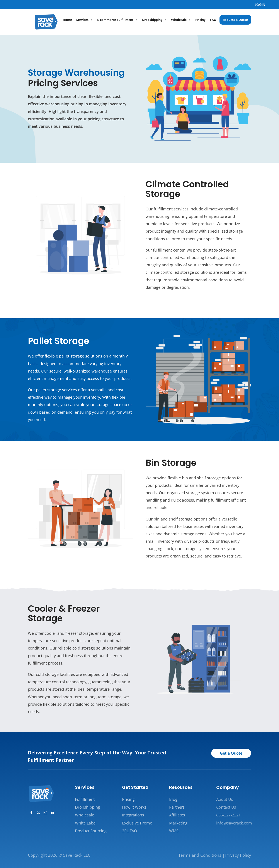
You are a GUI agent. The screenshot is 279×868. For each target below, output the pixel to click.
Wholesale (181, 20)
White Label (86, 823)
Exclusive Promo (137, 823)
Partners (177, 807)
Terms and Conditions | (201, 855)
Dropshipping (154, 20)
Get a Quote (231, 753)
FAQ (213, 20)
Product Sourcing (91, 831)
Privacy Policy (238, 855)
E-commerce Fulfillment (117, 20)
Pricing (200, 20)
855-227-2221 (228, 815)
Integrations (133, 815)
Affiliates (177, 815)
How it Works (134, 807)
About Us (225, 799)
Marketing (178, 823)
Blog (173, 799)
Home (67, 20)
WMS (174, 831)
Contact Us (226, 807)
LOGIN (260, 5)
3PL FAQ (130, 831)
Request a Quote (235, 20)
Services (85, 20)
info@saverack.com (234, 823)
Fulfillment (85, 799)
